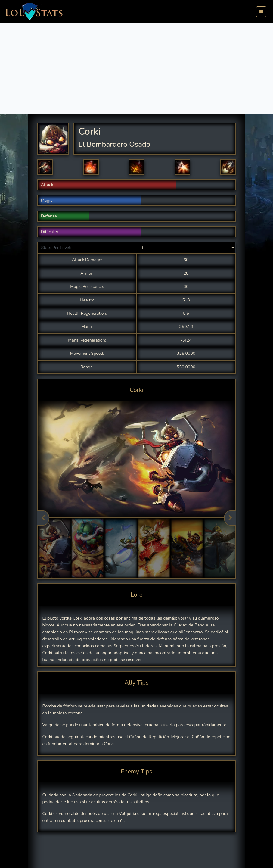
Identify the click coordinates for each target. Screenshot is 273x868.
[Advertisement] (136, 68)
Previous (43, 518)
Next (230, 518)
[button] (45, 167)
